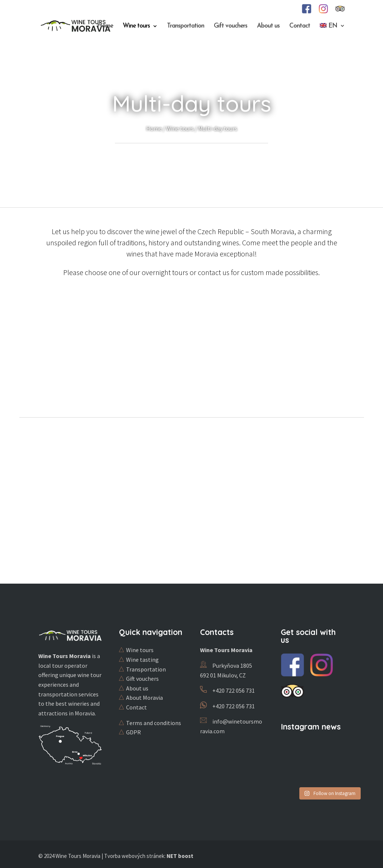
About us (268, 26)
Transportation (186, 26)
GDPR (133, 732)
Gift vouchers (231, 26)
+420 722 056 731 (234, 690)
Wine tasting (142, 660)
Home (105, 26)
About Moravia (144, 698)
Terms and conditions (154, 723)
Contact (300, 26)
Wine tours (136, 26)
